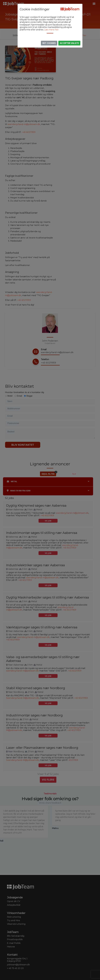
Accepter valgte (69, 43)
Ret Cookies (49, 43)
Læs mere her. (52, 30)
